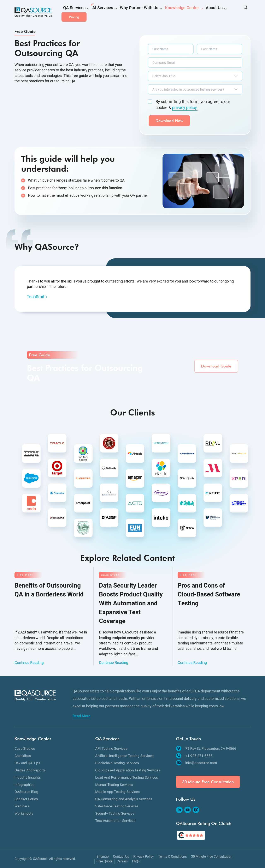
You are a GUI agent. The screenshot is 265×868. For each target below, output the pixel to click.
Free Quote (105, 861)
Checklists (23, 756)
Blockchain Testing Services (117, 763)
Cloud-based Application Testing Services (128, 770)
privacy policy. (185, 108)
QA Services (72, 13)
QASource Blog (26, 792)
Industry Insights (28, 777)
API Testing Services (111, 748)
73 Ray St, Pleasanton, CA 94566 (206, 748)
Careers (122, 861)
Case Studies (25, 748)
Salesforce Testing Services (117, 806)
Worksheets (24, 813)
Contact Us (121, 857)
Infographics (24, 785)
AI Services (97, 13)
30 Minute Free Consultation (208, 782)
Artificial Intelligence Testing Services (124, 756)
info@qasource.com (196, 763)
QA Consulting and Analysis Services (124, 799)
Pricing (238, 12)
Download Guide (216, 366)
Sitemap (103, 857)
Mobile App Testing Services (117, 792)
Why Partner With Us (127, 13)
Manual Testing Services (114, 785)
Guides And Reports (30, 770)
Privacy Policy (144, 857)
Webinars (22, 806)
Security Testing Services (115, 813)
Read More (81, 716)
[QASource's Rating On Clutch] (191, 835)
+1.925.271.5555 (194, 756)
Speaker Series (26, 799)
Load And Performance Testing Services (127, 777)
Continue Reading (29, 663)
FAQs (136, 861)
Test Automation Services (115, 821)
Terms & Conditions (172, 857)
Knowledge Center (163, 13)
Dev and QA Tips (27, 763)
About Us (190, 13)
